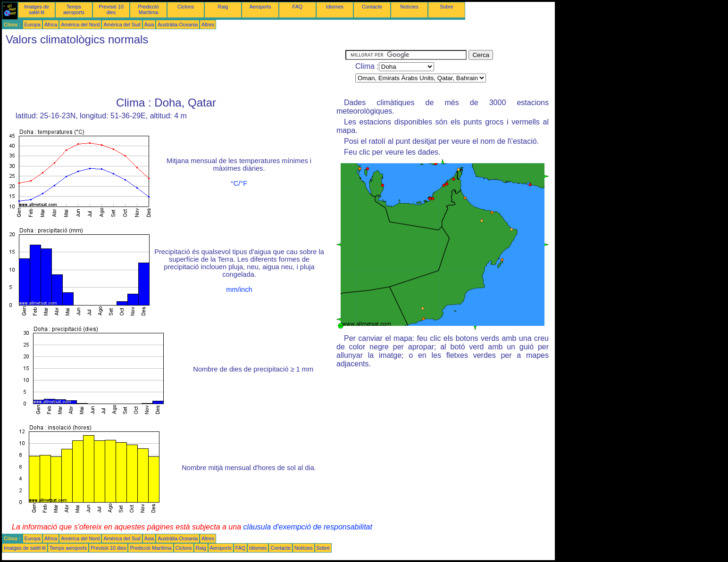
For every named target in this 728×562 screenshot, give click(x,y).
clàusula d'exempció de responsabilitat (307, 527)
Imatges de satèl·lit (37, 9)
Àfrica (51, 25)
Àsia (149, 25)
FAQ (297, 7)
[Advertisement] (174, 71)
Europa (33, 25)
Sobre (446, 7)
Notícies (409, 7)
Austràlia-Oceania (178, 25)
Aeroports (260, 7)
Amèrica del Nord (80, 25)
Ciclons (186, 7)
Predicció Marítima (149, 9)
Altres (208, 25)
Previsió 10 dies (111, 9)
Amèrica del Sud (122, 25)
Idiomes (335, 7)
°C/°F (239, 183)
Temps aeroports (74, 9)
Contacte (372, 7)
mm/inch (239, 289)
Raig (223, 7)
